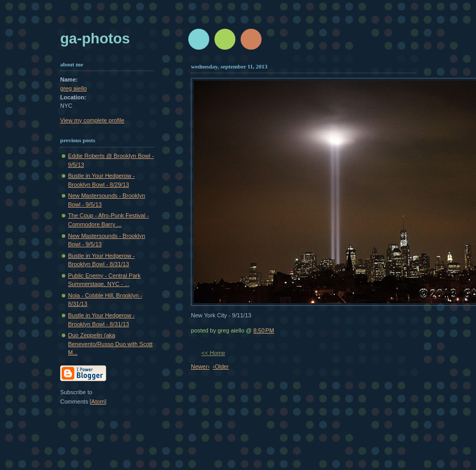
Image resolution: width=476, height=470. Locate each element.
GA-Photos (95, 38)
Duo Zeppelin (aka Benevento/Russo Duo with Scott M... (110, 344)
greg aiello (73, 88)
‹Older (221, 366)
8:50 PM (264, 330)
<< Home (213, 353)
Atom (98, 402)
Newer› (200, 366)
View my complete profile (92, 120)
